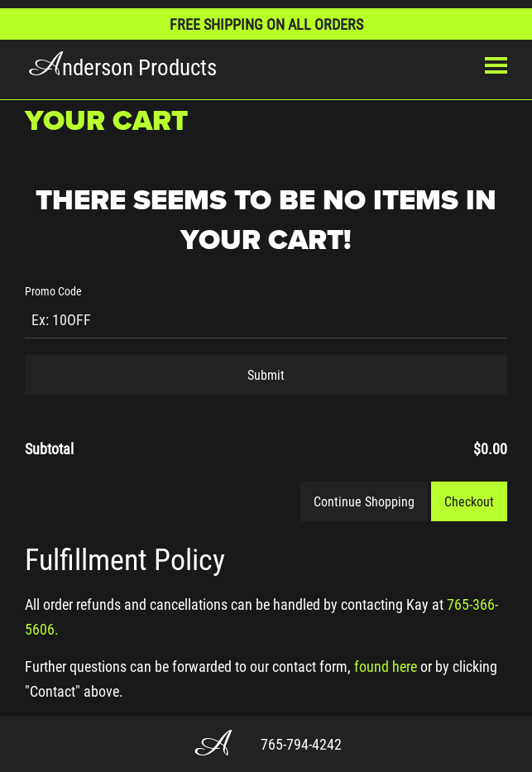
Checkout (469, 501)
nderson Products (121, 66)
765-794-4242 (301, 744)
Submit (266, 374)
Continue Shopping (364, 501)
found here (386, 666)
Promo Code (53, 291)
